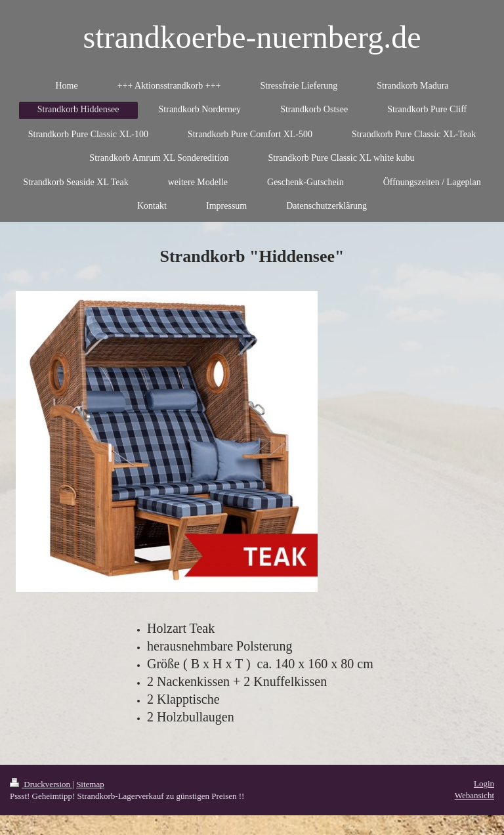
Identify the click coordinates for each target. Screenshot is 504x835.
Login (484, 783)
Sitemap (90, 784)
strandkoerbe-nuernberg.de (252, 37)
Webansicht (474, 795)
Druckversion (41, 784)
